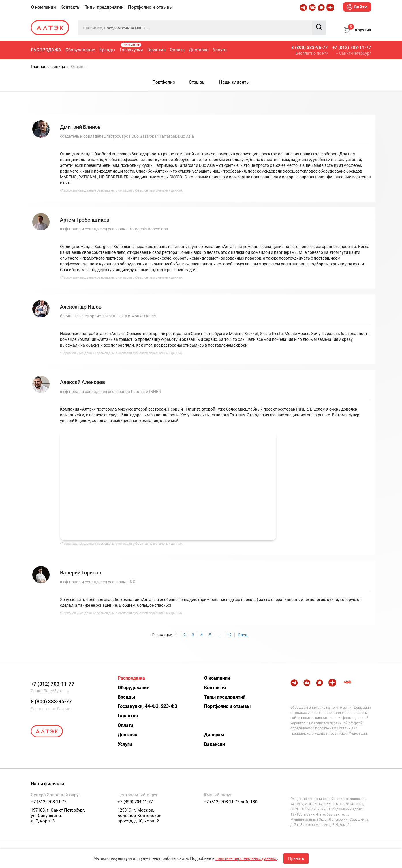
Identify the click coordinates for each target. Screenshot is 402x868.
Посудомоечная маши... (126, 28)
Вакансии (215, 744)
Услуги (220, 50)
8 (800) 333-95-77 (310, 48)
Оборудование (80, 50)
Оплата (177, 50)
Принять (296, 858)
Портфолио (164, 82)
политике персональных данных (246, 858)
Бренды (107, 50)
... (219, 635)
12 (229, 635)
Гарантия (156, 50)
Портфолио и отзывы (150, 7)
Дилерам (214, 735)
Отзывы (197, 82)
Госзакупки (131, 48)
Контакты (70, 7)
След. (243, 635)
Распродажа (46, 50)
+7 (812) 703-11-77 (352, 48)
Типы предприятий (104, 7)
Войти (357, 7)
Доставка (199, 50)
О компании (44, 7)
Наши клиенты (234, 82)
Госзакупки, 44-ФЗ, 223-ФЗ (148, 706)
